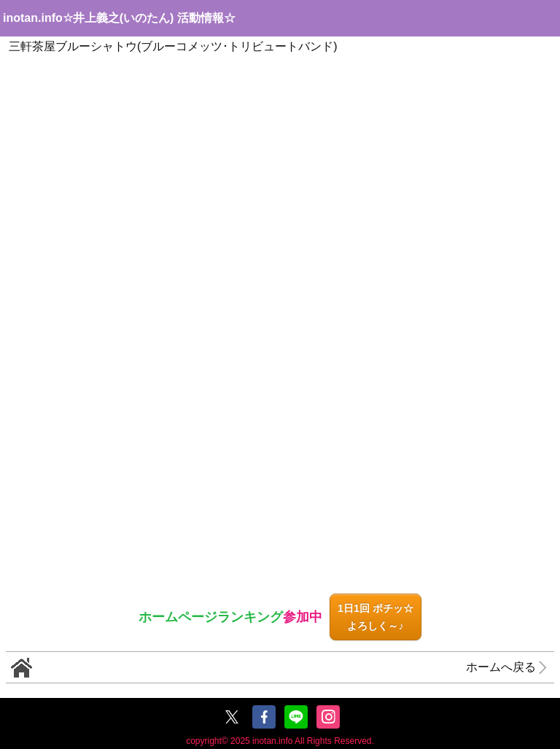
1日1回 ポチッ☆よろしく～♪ (376, 617)
